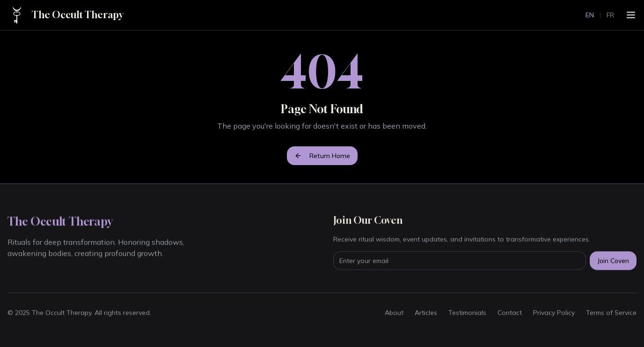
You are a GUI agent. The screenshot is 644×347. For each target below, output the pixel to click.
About (394, 313)
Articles (426, 313)
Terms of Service (611, 313)
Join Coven (613, 261)
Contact (510, 313)
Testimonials (467, 313)
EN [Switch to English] (590, 15)
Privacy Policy (554, 313)
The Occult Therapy (77, 15)
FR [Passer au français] (610, 15)
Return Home (322, 156)
